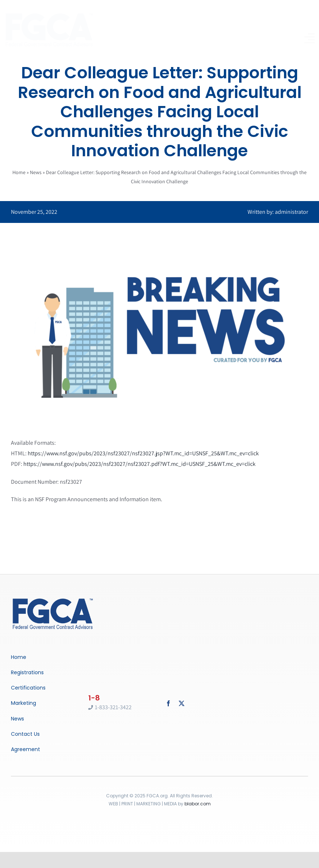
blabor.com (198, 804)
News (36, 172)
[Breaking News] (53, 599)
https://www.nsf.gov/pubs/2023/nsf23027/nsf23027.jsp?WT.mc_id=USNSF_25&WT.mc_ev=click (143, 453)
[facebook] (168, 703)
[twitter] (182, 703)
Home (19, 172)
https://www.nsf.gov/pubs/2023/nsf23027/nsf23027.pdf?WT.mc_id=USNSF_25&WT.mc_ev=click (139, 464)
